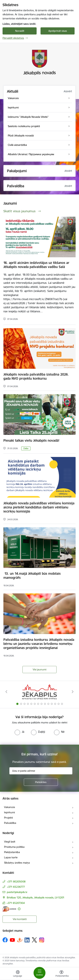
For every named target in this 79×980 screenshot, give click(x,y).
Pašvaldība (10, 823)
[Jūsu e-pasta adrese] (41, 771)
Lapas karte (11, 857)
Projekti (8, 818)
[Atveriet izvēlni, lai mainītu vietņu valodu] (18, 974)
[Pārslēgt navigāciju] (39, 973)
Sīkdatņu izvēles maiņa (17, 863)
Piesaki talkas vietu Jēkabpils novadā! (31, 440)
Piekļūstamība (12, 852)
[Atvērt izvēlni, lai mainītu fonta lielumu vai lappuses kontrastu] (61, 974)
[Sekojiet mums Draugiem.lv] (20, 940)
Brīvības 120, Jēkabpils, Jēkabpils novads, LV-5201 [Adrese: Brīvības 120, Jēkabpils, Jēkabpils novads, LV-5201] (36, 897)
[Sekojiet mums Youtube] (12, 940)
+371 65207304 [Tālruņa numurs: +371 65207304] (16, 903)
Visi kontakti (20, 919)
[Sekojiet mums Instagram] (42, 940)
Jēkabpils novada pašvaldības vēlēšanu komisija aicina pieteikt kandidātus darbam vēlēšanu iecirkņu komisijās (39, 507)
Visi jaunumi (39, 669)
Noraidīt (20, 31)
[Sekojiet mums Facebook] (5, 940)
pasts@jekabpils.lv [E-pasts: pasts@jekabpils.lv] (17, 892)
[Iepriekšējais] (6, 692)
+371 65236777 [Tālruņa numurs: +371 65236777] (16, 887)
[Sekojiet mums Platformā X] (34, 940)
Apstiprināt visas (58, 31)
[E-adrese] (9, 909)
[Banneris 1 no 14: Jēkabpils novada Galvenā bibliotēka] (39, 692)
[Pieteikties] (41, 782)
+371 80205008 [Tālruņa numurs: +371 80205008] (16, 882)
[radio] (19, 732)
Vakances (10, 807)
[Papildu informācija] (19, 909)
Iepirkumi (9, 812)
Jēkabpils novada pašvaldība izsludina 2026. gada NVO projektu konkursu (36, 376)
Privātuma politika (14, 847)
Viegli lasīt (10, 842)
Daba (26, 448)
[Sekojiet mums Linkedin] (27, 940)
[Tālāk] (73, 692)
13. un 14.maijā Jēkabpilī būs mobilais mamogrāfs (32, 576)
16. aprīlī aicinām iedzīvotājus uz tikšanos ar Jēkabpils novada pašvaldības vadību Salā (36, 265)
